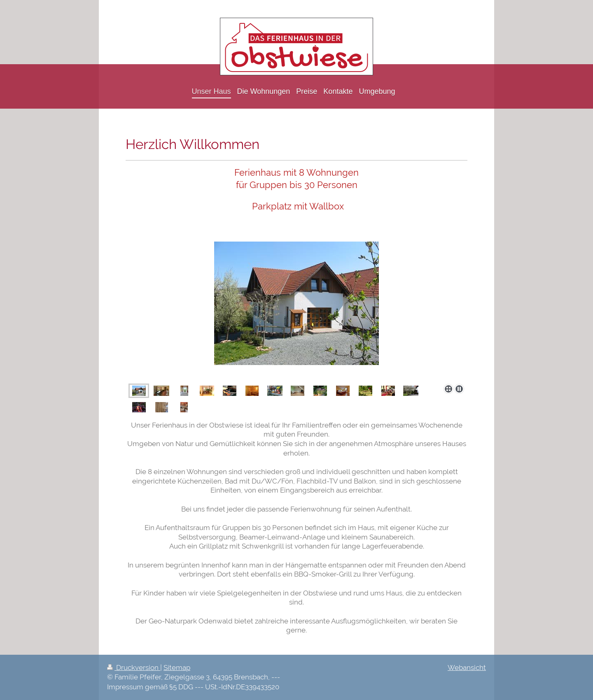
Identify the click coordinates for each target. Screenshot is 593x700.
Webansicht (467, 667)
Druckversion (134, 667)
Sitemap (177, 667)
